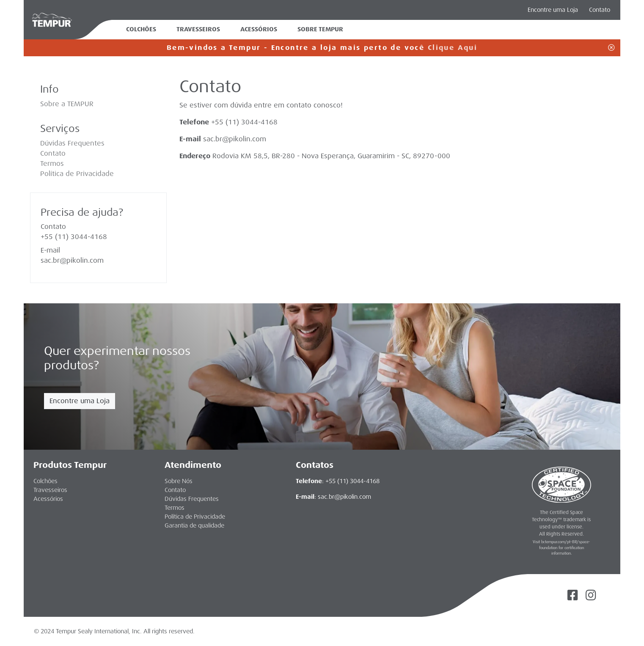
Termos (52, 164)
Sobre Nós (179, 481)
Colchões (141, 29)
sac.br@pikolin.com (235, 139)
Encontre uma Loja (80, 401)
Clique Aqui (453, 48)
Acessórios (259, 29)
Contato (600, 10)
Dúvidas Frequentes (72, 143)
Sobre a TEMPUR (67, 104)
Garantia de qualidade (194, 525)
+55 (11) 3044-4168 (74, 237)
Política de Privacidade (77, 174)
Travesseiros (198, 29)
